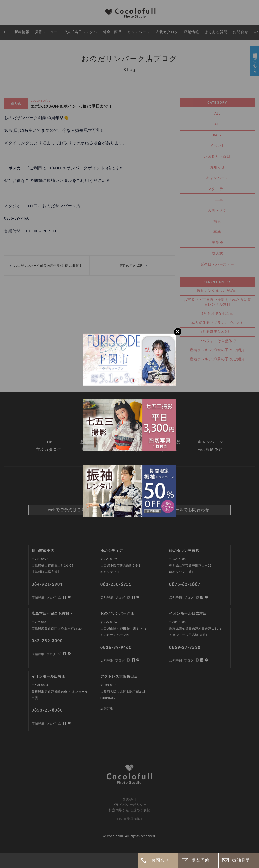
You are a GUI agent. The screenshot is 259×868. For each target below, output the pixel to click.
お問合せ (160, 860)
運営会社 (129, 799)
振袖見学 (241, 860)
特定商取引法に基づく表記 (129, 810)
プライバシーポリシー (129, 805)
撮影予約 (201, 860)
